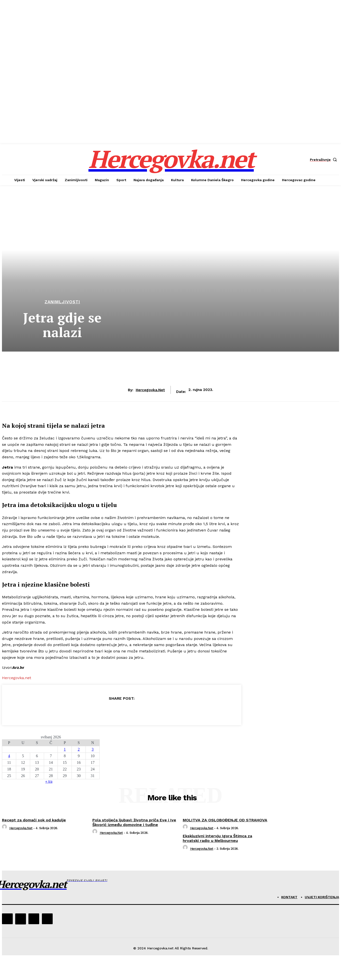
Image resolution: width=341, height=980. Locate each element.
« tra (49, 781)
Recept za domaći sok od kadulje (34, 820)
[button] (324, 160)
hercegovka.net (150, 390)
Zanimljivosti (62, 302)
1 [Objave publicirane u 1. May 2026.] (65, 749)
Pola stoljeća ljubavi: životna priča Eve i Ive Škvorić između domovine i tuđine (134, 822)
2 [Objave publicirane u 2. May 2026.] (79, 749)
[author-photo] (5, 828)
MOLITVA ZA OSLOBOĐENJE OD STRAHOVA (225, 820)
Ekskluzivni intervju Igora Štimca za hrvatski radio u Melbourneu (217, 838)
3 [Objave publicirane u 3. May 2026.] (93, 749)
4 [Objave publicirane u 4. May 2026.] (9, 756)
